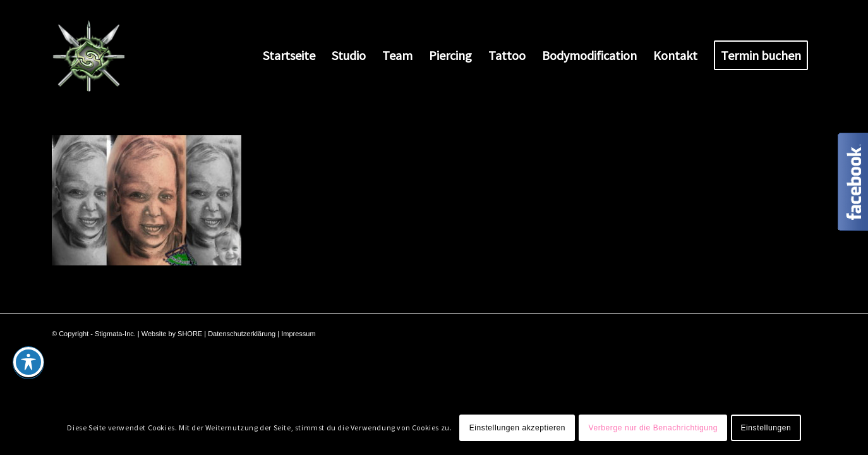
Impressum (298, 334)
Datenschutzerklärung (242, 334)
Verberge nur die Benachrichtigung (653, 428)
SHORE (190, 334)
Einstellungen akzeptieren (517, 428)
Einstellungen (766, 428)
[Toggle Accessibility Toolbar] (28, 362)
